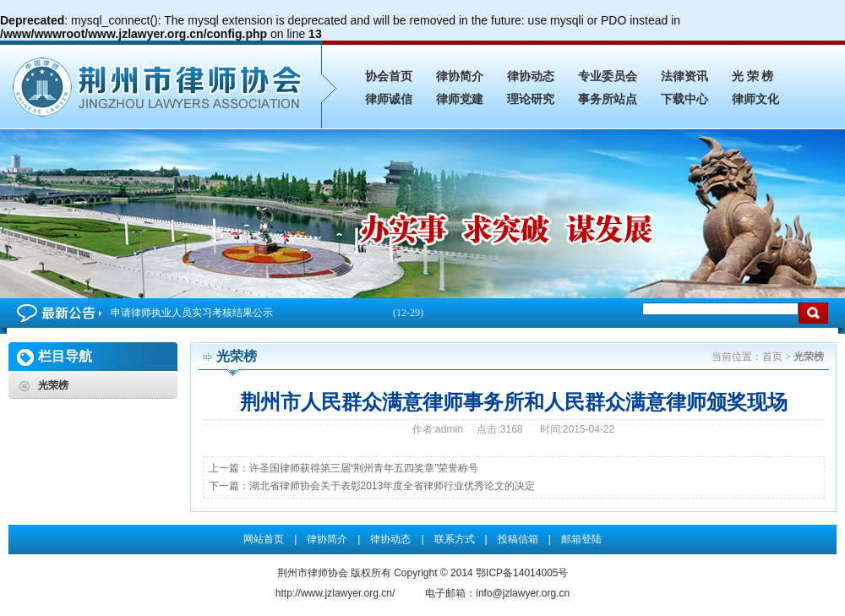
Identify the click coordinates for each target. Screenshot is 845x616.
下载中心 (684, 99)
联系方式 (455, 539)
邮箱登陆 (581, 539)
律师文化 (755, 99)
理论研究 (531, 99)
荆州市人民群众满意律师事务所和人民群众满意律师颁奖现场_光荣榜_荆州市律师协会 (161, 84)
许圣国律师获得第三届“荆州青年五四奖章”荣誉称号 (364, 468)
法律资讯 (684, 76)
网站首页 (264, 539)
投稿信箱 (518, 539)
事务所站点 (608, 99)
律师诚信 (389, 99)
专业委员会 (608, 76)
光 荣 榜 (752, 76)
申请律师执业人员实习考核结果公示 (267, 313)
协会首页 (389, 76)
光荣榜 (53, 385)
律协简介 (460, 76)
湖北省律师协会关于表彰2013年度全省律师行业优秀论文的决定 (393, 486)
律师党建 (460, 99)
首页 (772, 357)
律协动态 (531, 76)
